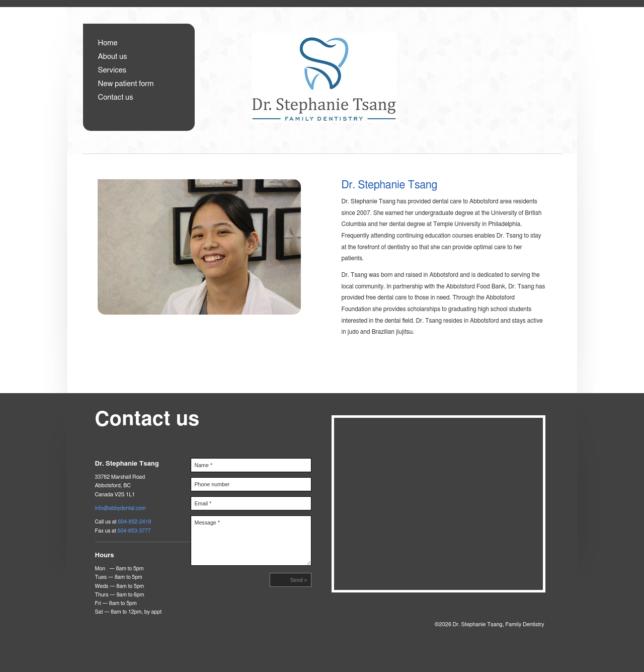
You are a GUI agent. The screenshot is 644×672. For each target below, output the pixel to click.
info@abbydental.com (120, 508)
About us (113, 57)
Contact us (116, 97)
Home (108, 43)
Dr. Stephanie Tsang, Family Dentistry (371, 89)
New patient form (126, 84)
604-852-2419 (134, 522)
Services (112, 70)
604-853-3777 (134, 531)
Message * (251, 541)
